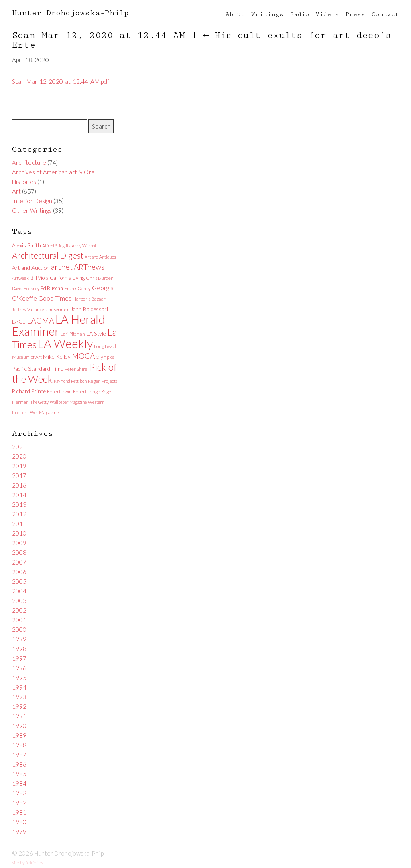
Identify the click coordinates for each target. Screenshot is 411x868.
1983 (19, 793)
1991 (19, 716)
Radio (299, 14)
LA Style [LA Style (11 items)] (96, 333)
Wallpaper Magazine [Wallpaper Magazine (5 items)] (68, 402)
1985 (19, 774)
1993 (19, 697)
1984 (19, 783)
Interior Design (32, 201)
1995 (19, 678)
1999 (19, 639)
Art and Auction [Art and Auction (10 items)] (31, 268)
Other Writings (32, 210)
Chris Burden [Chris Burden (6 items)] (100, 278)
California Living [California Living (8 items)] (67, 278)
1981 (19, 812)
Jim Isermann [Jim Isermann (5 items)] (57, 309)
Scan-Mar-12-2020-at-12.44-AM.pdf (61, 81)
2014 (19, 495)
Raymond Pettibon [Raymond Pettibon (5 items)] (70, 381)
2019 (19, 466)
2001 (19, 620)
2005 (19, 581)
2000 (19, 629)
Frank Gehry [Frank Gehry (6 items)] (77, 288)
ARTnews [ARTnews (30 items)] (89, 267)
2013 (19, 504)
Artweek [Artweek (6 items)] (20, 278)
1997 (19, 658)
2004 (19, 591)
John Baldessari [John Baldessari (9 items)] (89, 309)
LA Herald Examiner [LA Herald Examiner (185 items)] (59, 325)
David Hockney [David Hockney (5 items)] (26, 288)
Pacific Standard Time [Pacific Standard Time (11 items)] (38, 369)
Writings (267, 14)
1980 (19, 822)
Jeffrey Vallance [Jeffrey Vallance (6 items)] (28, 309)
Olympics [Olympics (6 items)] (105, 357)
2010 (19, 533)
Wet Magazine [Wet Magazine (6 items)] (44, 412)
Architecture (29, 162)
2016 (19, 485)
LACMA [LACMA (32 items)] (41, 321)
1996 (19, 668)
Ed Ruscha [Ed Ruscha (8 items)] (52, 288)
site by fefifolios (27, 863)
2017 (19, 475)
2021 (19, 447)
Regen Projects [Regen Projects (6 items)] (103, 381)
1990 (19, 726)
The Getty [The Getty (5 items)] (39, 402)
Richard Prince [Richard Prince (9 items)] (29, 391)
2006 (19, 572)
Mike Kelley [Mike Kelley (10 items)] (57, 357)
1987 (19, 755)
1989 (19, 735)
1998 (19, 649)
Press (355, 14)
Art (16, 191)
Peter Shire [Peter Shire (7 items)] (76, 369)
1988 (19, 745)
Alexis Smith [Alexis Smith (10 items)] (26, 245)
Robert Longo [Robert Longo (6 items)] (86, 392)
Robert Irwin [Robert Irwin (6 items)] (59, 392)
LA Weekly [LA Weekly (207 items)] (65, 343)
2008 (19, 552)
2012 (19, 514)
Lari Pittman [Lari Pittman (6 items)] (73, 334)
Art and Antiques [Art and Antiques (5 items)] (100, 257)
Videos (327, 14)
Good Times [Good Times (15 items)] (55, 298)
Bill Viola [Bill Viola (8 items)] (39, 278)
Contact (385, 14)
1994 (19, 687)
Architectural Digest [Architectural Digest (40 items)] (48, 255)
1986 (19, 764)
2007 (19, 562)
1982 (19, 803)
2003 (19, 601)
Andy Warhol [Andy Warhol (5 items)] (84, 246)
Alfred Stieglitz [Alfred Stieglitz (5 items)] (56, 246)
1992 (19, 706)
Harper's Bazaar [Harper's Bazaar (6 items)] (89, 299)
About (235, 14)
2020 (19, 456)
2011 (19, 524)
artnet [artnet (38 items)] (62, 267)
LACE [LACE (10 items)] (19, 321)
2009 (19, 543)
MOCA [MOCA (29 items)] (83, 356)
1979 (19, 832)
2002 (19, 610)
